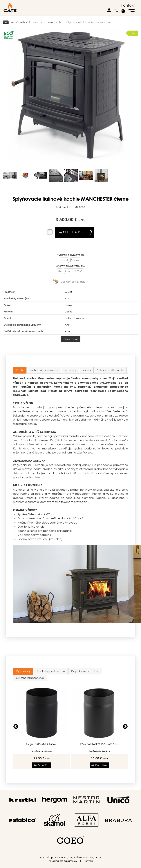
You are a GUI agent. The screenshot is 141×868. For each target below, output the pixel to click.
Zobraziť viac (70, 339)
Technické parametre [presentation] (44, 370)
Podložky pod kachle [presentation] (51, 671)
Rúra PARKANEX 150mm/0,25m (99, 744)
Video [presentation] (87, 370)
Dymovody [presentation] (23, 671)
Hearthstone (21, 494)
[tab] (19, 370)
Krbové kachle (53, 22)
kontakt (128, 5)
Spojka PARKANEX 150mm (42, 744)
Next (125, 727)
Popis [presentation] (19, 370)
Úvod (36, 22)
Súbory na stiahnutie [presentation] (110, 370)
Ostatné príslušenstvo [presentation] (30, 678)
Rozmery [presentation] (70, 370)
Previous (16, 727)
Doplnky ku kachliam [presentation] (85, 671)
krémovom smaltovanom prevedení (64, 502)
